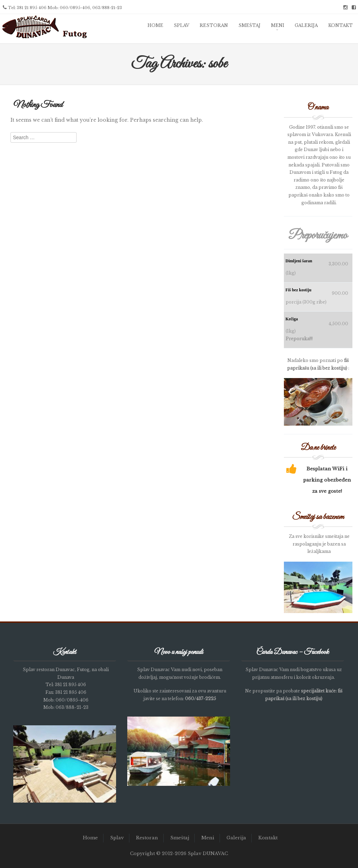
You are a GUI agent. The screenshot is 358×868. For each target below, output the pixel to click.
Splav (181, 25)
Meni (278, 25)
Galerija (306, 25)
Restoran (214, 25)
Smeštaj (249, 25)
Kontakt (341, 25)
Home (155, 25)
